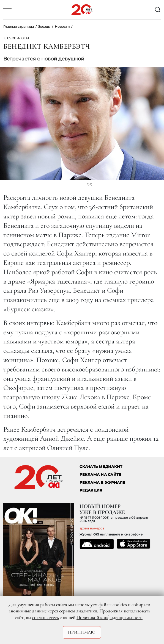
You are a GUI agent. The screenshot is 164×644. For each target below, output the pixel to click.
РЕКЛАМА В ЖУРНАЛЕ (102, 483)
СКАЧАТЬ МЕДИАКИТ (101, 467)
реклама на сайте (100, 475)
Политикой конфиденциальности (110, 617)
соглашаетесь (45, 617)
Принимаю (82, 632)
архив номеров (92, 528)
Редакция (91, 490)
